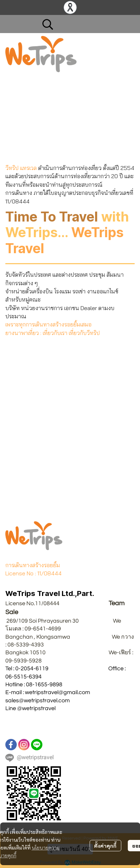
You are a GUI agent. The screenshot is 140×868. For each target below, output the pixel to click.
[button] (85, 24)
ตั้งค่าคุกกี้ (105, 846)
